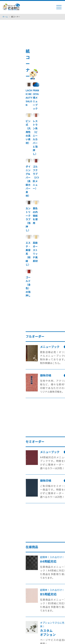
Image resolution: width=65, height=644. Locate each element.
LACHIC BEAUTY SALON (29, 98)
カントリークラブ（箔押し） (28, 219)
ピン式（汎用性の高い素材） (28, 132)
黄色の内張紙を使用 (35, 216)
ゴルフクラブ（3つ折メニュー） (36, 178)
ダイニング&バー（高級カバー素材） (28, 181)
